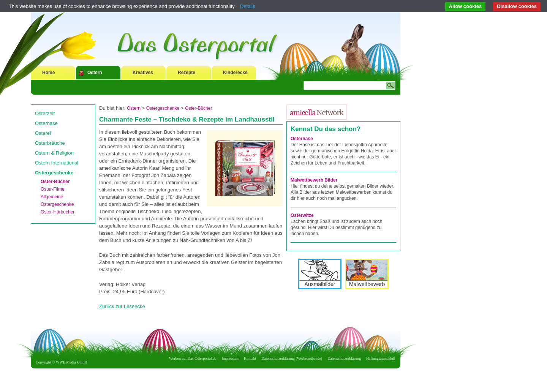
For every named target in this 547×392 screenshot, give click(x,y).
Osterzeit (45, 113)
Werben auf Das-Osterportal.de (193, 358)
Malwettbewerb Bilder (314, 180)
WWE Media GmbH (72, 362)
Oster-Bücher (55, 182)
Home (48, 73)
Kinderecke (235, 73)
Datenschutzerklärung (344, 358)
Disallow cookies (517, 6)
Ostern (95, 73)
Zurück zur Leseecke (122, 306)
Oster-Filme (53, 189)
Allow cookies (466, 6)
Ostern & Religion (54, 153)
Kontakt (250, 358)
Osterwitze (302, 215)
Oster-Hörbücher (58, 212)
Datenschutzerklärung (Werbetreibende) (292, 358)
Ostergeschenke (54, 173)
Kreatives (143, 73)
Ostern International (57, 163)
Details (248, 6)
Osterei (43, 133)
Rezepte (187, 73)
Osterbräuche (50, 143)
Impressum (230, 358)
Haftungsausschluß (381, 358)
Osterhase (46, 123)
